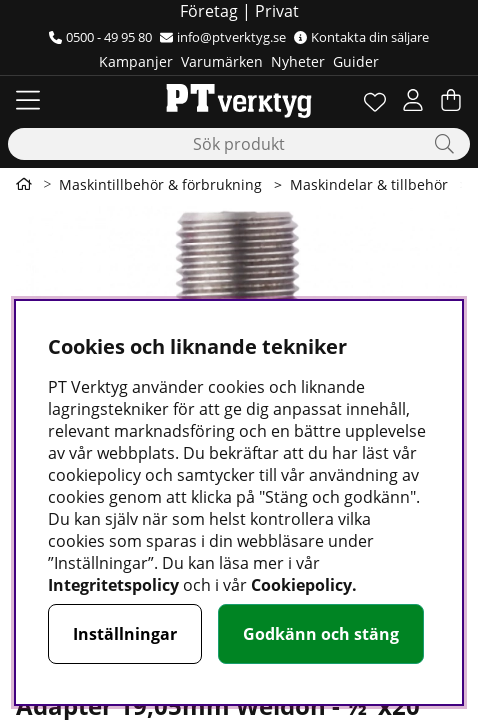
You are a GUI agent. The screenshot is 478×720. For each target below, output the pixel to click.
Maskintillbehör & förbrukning (160, 184)
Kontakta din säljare (361, 37)
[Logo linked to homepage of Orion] (238, 100)
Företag (209, 11)
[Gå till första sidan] (24, 184)
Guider (356, 61)
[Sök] (239, 144)
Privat (277, 11)
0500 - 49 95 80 (100, 37)
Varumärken (222, 61)
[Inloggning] (413, 100)
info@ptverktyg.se (223, 37)
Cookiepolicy (301, 585)
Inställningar (125, 634)
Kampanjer (136, 61)
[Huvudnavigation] (28, 100)
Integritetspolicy (113, 585)
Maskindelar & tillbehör (369, 184)
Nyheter (298, 61)
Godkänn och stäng (321, 634)
